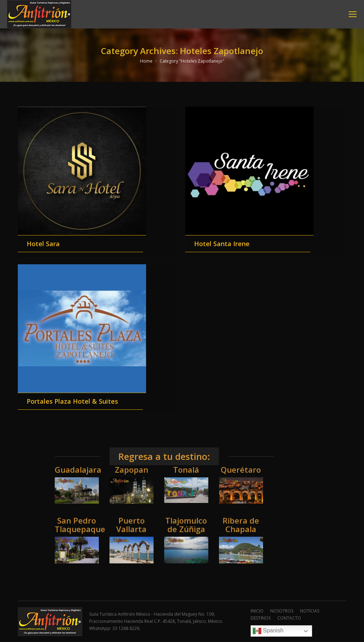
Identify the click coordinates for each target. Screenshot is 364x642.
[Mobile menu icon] (353, 14)
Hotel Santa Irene (222, 244)
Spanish (268, 631)
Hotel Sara (43, 244)
